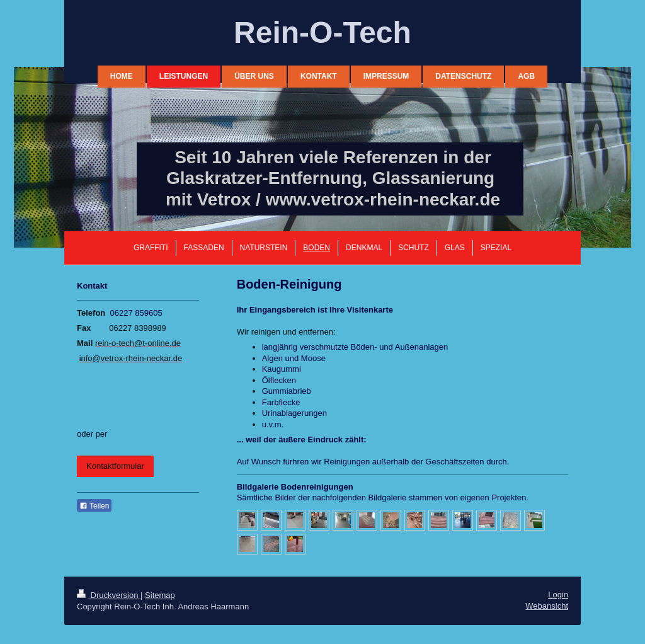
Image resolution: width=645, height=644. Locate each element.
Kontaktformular (115, 466)
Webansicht (547, 606)
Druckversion (109, 595)
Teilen (94, 506)
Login (558, 595)
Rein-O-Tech (322, 32)
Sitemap (160, 595)
